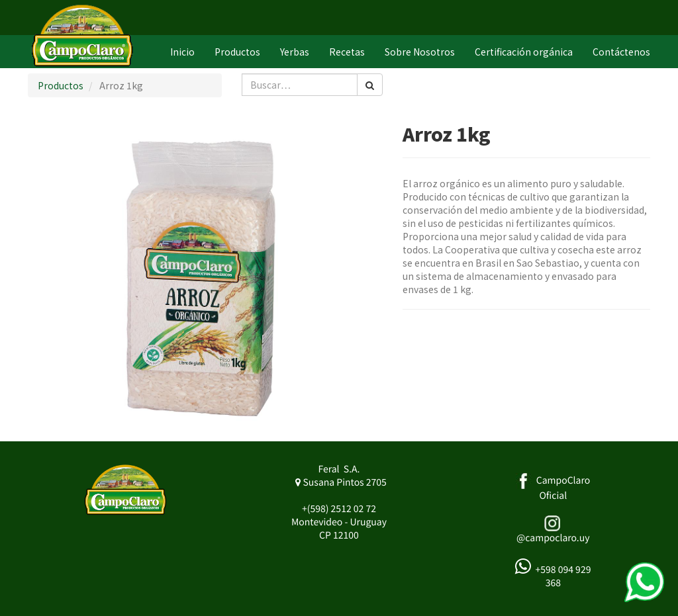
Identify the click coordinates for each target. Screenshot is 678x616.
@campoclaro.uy (553, 538)
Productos (61, 85)
